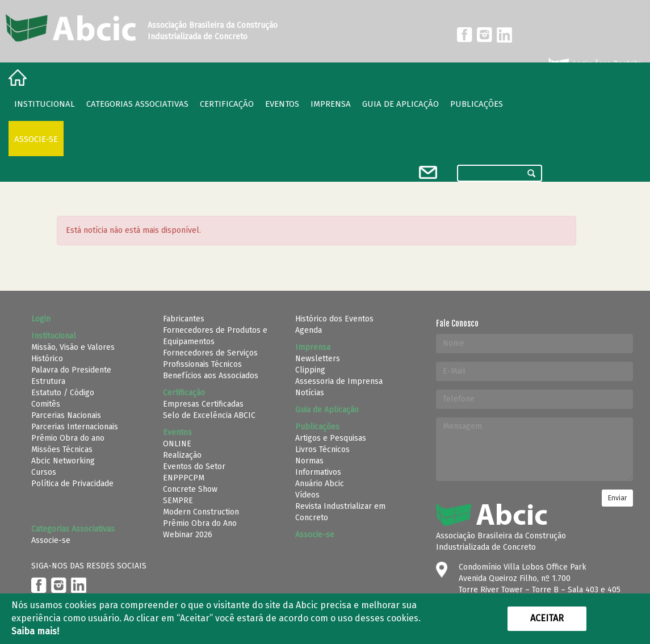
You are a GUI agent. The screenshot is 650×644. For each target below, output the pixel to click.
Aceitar (547, 618)
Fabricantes (184, 319)
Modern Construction (201, 512)
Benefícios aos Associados (211, 376)
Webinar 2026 (188, 535)
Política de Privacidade (72, 484)
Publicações (477, 104)
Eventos (282, 104)
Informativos (318, 472)
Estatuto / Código (63, 393)
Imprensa (331, 104)
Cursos (44, 472)
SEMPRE (178, 501)
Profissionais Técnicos (202, 364)
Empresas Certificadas (203, 404)
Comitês (46, 404)
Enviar (617, 498)
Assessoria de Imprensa (339, 381)
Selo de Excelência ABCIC (209, 415)
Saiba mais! (35, 631)
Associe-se (36, 139)
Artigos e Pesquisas (331, 438)
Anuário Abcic (320, 484)
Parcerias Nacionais (66, 415)
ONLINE (177, 444)
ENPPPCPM (184, 478)
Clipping (310, 370)
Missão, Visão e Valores (73, 347)
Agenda (309, 330)
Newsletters (318, 359)
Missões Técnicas (62, 449)
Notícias (310, 393)
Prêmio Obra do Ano (200, 523)
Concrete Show (190, 489)
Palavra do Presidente (71, 370)
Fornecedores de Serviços (210, 353)
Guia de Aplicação (401, 104)
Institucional (45, 104)
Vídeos (307, 495)
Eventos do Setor (194, 467)
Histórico (47, 359)
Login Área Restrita (594, 64)
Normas (309, 461)
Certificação (227, 104)
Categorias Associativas (137, 104)
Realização (182, 455)
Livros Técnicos (322, 449)
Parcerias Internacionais (75, 427)
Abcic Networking (63, 461)
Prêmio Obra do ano (68, 438)
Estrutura (48, 381)
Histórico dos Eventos (334, 319)
